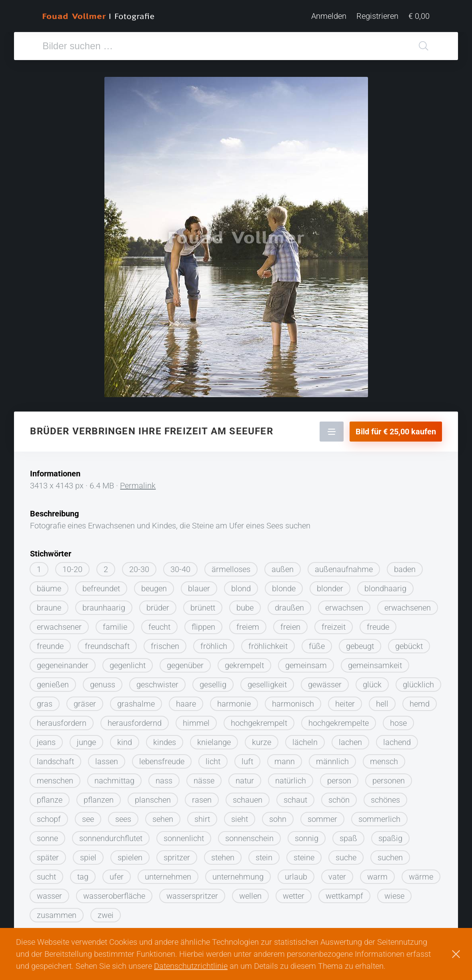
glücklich (418, 682)
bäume (49, 586)
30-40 (180, 566)
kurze (262, 739)
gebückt (409, 643)
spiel (88, 855)
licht (213, 759)
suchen (390, 855)
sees (123, 816)
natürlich (291, 778)
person (339, 778)
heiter (345, 701)
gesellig (213, 682)
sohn (278, 816)
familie (115, 624)
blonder (330, 586)
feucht (159, 624)
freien (290, 624)
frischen (165, 643)
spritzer (177, 855)
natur (245, 778)
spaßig (390, 835)
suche (346, 855)
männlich (332, 759)
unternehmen (168, 874)
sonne (47, 835)
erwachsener (59, 624)
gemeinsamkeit (375, 663)
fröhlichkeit (268, 643)
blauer (199, 586)
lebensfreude (162, 759)
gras (45, 701)
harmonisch (293, 701)
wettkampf (344, 893)
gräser (85, 701)
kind (125, 739)
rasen (202, 797)
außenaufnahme (344, 566)
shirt (202, 816)
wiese (394, 893)
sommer (322, 816)
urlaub (296, 874)
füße (317, 643)
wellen (250, 893)
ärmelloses (231, 566)
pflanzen (99, 797)
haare (186, 701)
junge (86, 739)
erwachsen (344, 605)
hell (382, 701)
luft (247, 759)
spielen (130, 855)
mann (285, 759)
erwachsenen (408, 605)
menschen (55, 778)
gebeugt (360, 643)
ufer (117, 874)
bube (245, 605)
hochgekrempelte (339, 720)
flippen (203, 624)
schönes (385, 797)
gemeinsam (306, 663)
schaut (295, 797)
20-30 (139, 566)
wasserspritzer (192, 893)
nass (164, 778)
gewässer (325, 682)
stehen (223, 855)
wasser (49, 893)
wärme (421, 874)
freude (378, 624)
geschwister (157, 682)
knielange (214, 739)
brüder (158, 605)
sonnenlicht (184, 835)
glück (372, 682)
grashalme (136, 701)
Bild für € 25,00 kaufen (396, 429)
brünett (203, 605)
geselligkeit (267, 682)
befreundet (101, 586)
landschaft (55, 759)
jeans (46, 739)
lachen (350, 739)
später (48, 855)
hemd (420, 701)
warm (377, 874)
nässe (204, 778)
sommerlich (379, 816)
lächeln (305, 739)
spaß (348, 835)
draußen (289, 605)
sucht (46, 874)
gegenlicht (128, 663)
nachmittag (114, 778)
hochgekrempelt (259, 720)
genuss (103, 682)
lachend (397, 739)
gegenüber (185, 663)
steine (304, 855)
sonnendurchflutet (111, 835)
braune (49, 605)
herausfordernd (135, 720)
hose (398, 720)
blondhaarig (385, 586)
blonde (284, 586)
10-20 (72, 566)
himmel (196, 720)
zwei (106, 912)
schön (339, 797)
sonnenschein (249, 835)
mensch (384, 759)
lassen (107, 759)
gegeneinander (63, 663)
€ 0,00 (419, 16)
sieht (240, 816)
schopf (49, 816)
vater (337, 874)
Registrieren (377, 16)
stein (264, 855)
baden (405, 566)
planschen (153, 797)
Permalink (138, 483)
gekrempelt (244, 663)
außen (283, 566)
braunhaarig (104, 605)
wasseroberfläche (114, 893)
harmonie (234, 701)
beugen (154, 586)
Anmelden (329, 16)
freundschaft (107, 643)
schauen (248, 797)
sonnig (307, 835)
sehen (163, 816)
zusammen (57, 912)
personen (389, 778)
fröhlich (214, 643)
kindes (165, 739)
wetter (294, 893)
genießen (53, 682)
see (88, 816)
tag (83, 874)
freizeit (334, 624)
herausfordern (62, 720)
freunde (50, 643)
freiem (248, 624)
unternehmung (238, 874)
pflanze (50, 797)
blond (241, 586)
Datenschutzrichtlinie (191, 966)
